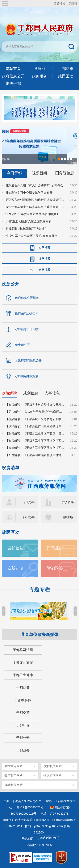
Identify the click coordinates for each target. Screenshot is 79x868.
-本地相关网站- (14, 785)
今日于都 (14, 173)
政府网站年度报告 (27, 376)
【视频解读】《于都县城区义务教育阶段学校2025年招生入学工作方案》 (35, 419)
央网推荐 (45, 247)
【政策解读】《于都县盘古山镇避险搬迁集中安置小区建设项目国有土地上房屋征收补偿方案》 (35, 426)
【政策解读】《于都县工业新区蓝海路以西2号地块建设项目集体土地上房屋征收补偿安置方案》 (35, 448)
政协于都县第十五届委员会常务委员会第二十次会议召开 (35, 207)
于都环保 (23, 725)
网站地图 (27, 839)
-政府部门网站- (14, 776)
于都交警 (23, 713)
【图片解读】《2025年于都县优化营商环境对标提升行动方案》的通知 (35, 412)
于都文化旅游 (23, 662)
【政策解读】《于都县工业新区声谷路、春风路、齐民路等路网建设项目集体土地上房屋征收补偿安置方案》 (35, 433)
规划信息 (31, 393)
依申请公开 (22, 345)
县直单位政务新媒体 (39, 635)
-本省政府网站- (14, 766)
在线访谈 (16, 568)
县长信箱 (16, 548)
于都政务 (23, 750)
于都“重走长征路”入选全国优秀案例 (28, 221)
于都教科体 (23, 700)
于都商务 (23, 688)
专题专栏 (39, 589)
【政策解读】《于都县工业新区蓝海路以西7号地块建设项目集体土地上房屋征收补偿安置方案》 (35, 440)
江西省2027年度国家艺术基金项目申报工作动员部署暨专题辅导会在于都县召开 (35, 214)
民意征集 (55, 548)
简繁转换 (59, 4)
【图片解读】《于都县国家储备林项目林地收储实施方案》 (35, 455)
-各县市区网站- (53, 776)
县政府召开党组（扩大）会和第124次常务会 (34, 185)
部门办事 (29, 517)
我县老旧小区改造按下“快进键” (26, 228)
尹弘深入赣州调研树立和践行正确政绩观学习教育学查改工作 (35, 200)
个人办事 (29, 502)
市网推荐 (45, 270)
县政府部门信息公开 (28, 360)
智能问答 (55, 568)
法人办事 (68, 502)
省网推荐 (45, 259)
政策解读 (9, 393)
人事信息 (52, 393)
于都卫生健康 (23, 675)
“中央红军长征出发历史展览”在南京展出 (31, 236)
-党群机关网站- (53, 766)
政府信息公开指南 (27, 297)
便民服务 (68, 517)
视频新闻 (39, 173)
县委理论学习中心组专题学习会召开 (29, 192)
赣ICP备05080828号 (30, 807)
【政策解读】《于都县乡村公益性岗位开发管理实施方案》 (35, 404)
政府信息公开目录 (27, 313)
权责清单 (11, 467)
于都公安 (23, 738)
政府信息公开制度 (27, 329)
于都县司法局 (23, 650)
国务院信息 (65, 173)
